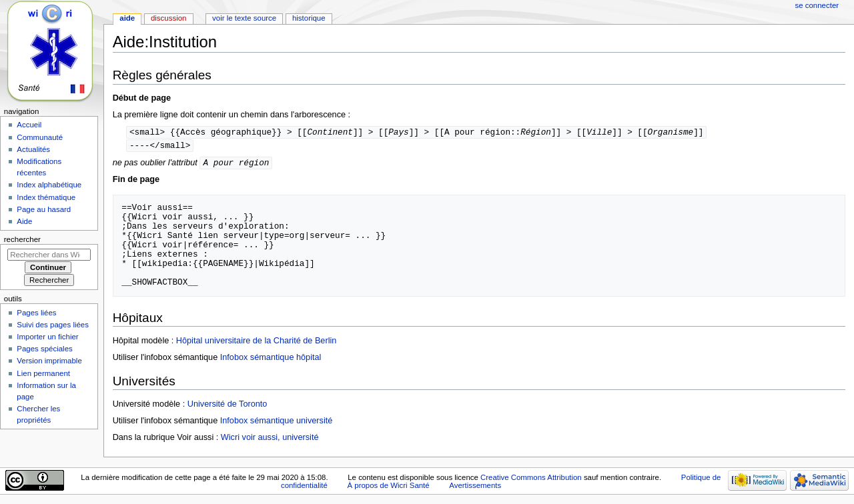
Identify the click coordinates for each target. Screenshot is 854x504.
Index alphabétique (49, 185)
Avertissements (475, 487)
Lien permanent (43, 373)
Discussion (168, 18)
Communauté (40, 137)
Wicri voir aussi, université (270, 439)
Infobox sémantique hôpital (271, 359)
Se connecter (817, 5)
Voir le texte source (244, 18)
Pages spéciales (44, 349)
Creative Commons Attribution (531, 479)
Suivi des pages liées (53, 325)
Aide (127, 18)
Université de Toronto (228, 406)
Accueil (29, 125)
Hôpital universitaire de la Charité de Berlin (256, 343)
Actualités (33, 149)
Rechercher (22, 239)
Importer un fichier (47, 337)
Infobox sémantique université (277, 423)
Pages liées (36, 313)
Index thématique (46, 197)
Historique (309, 18)
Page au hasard (44, 209)
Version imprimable (49, 361)
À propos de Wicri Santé (388, 487)
